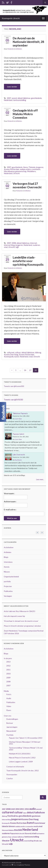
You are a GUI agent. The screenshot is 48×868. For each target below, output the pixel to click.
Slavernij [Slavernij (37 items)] (28, 833)
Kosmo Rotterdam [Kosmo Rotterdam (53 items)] (18, 823)
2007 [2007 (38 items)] (4, 809)
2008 (14, 243)
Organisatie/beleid (11, 577)
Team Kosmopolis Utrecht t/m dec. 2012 (23, 771)
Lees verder (12, 87)
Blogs (6, 557)
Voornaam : (16, 496)
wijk (17, 247)
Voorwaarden (12, 774)
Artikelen (19, 49)
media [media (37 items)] (36, 826)
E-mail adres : (10, 509)
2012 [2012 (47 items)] (27, 809)
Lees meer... (40, 479)
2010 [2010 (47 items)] (17, 809)
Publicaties (8, 591)
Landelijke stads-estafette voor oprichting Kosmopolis (28, 261)
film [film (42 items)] (17, 816)
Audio (9, 698)
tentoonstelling (20, 100)
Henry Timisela (29, 167)
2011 (8, 670)
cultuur (18, 353)
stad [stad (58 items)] (34, 833)
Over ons (8, 716)
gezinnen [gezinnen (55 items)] (36, 816)
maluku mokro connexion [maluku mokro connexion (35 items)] (24, 826)
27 (30, 370)
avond (14, 98)
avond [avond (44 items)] (39, 809)
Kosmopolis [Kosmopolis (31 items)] (6, 823)
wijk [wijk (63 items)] (11, 844)
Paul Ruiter (18, 460)
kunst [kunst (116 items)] (31, 823)
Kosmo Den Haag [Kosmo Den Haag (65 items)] (30, 819)
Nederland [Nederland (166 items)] (30, 830)
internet (34, 243)
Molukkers (32, 171)
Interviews (8, 562)
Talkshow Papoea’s (20, 413)
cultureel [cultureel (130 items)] (8, 812)
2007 (9, 98)
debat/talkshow (24, 98)
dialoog (38, 353)
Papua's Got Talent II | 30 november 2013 (26, 738)
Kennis (7, 567)
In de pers (8, 658)
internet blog (9, 245)
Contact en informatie (15, 767)
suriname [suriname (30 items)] (14, 837)
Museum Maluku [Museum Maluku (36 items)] (8, 830)
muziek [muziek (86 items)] (18, 830)
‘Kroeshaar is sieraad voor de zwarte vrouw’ (21, 621)
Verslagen (8, 596)
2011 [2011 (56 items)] (22, 809)
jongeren (40, 167)
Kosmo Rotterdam (12, 169)
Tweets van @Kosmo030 (14, 386)
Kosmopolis (9, 357)
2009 (8, 678)
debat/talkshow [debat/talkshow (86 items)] (36, 812)
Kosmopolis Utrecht (11, 18)
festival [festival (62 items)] (11, 816)
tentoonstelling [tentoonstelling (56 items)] (32, 837)
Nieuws (7, 572)
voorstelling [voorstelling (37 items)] (29, 841)
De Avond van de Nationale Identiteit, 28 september (28, 42)
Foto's (9, 694)
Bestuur (10, 723)
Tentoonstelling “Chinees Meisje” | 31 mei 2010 (26, 749)
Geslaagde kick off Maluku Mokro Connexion (25, 114)
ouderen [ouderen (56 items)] (6, 833)
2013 (8, 662)
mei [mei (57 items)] (41, 826)
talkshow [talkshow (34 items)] (21, 837)
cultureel (11, 353)
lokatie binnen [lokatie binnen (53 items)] (8, 826)
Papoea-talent (18, 434)
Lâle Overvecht (19, 455)
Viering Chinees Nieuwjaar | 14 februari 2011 (25, 743)
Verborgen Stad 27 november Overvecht (27, 185)
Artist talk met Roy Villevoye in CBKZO (20, 611)
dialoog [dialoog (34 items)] (4, 816)
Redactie (11, 49)
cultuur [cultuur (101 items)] (19, 812)
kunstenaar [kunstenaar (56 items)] (40, 823)
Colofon (10, 778)
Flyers (9, 710)
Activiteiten (9, 547)
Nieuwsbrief (11, 731)
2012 (8, 666)
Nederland (8, 100)
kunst (17, 357)
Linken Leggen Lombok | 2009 (21, 762)
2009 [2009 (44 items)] (13, 809)
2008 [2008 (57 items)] (8, 809)
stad (6, 247)
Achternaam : (16, 504)
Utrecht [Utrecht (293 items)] (17, 840)
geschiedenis (36, 98)
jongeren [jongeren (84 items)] (16, 819)
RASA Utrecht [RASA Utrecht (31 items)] (20, 833)
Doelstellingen (12, 719)
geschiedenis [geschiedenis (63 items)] (25, 816)
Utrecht (16, 173)
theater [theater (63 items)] (6, 841)
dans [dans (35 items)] (25, 813)
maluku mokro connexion (30, 169)
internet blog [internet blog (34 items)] (6, 820)
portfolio (7, 581)
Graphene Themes (24, 865)
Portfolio (10, 735)
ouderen (36, 245)
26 (25, 370)
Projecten (8, 586)
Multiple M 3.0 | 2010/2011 (20, 754)
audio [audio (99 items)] (33, 809)
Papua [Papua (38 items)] (12, 833)
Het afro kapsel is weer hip (14, 616)
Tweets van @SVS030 (13, 399)
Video (9, 706)
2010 (8, 674)
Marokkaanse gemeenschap (15, 171)
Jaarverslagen (12, 727)
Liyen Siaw (18, 419)
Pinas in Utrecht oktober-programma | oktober (22, 626)
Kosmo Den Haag (11, 355)
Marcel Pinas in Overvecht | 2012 (22, 758)
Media (6, 691)
